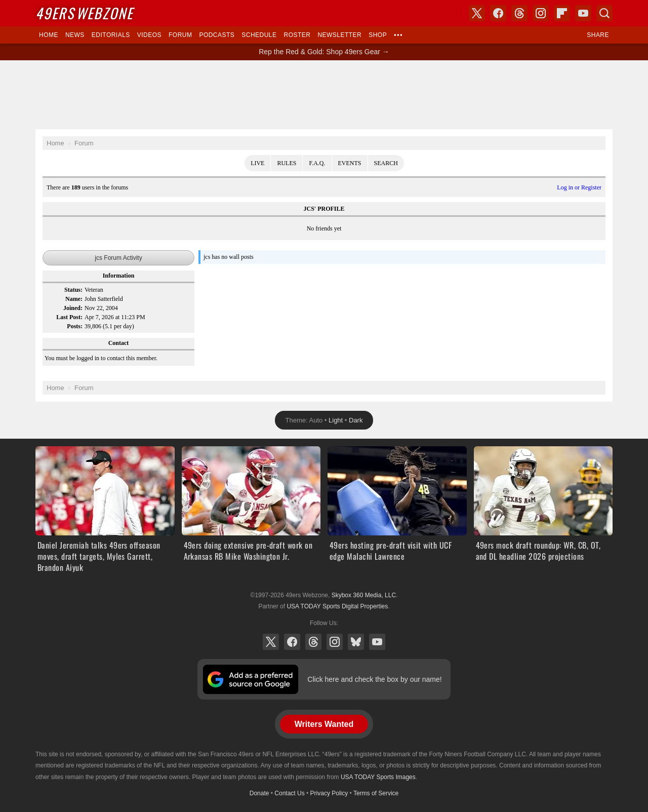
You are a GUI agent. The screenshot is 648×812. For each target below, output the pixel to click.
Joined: (73, 308)
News (75, 35)
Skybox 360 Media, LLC (364, 595)
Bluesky (356, 642)
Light (336, 420)
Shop (378, 35)
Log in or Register (579, 187)
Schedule (259, 35)
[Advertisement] (324, 95)
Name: (74, 299)
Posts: (75, 326)
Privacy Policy (329, 793)
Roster (297, 35)
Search (386, 163)
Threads (313, 642)
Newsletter (339, 35)
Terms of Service (376, 793)
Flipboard (562, 13)
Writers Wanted (324, 724)
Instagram (335, 642)
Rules (287, 163)
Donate (259, 793)
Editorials (111, 35)
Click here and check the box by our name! (374, 679)
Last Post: (69, 317)
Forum (180, 35)
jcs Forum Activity (118, 258)
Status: (73, 290)
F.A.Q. (317, 163)
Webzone (84, 13)
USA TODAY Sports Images (378, 777)
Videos (149, 35)
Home (49, 35)
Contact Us (289, 793)
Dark (356, 420)
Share (598, 35)
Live (257, 163)
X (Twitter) (271, 642)
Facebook (292, 642)
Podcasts (217, 35)
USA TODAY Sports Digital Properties (337, 606)
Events (350, 163)
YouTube (377, 642)
